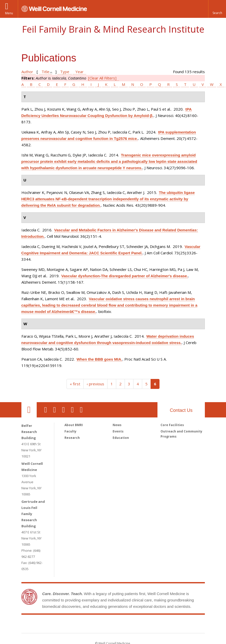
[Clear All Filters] (102, 78)
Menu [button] (9, 13)
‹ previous (95, 384)
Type (65, 72)
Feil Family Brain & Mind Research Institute (113, 29)
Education (121, 438)
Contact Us (181, 410)
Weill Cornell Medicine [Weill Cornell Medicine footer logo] (76, 625)
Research (72, 438)
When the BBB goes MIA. (99, 359)
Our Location (29, 410)
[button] (217, 9)
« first (75, 384)
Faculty (70, 431)
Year (79, 72)
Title (45, 72)
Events (118, 431)
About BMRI (74, 425)
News (117, 425)
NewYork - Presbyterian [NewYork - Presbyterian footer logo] (156, 625)
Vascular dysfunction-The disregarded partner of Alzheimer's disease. (125, 276)
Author (27, 72)
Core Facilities (172, 425)
